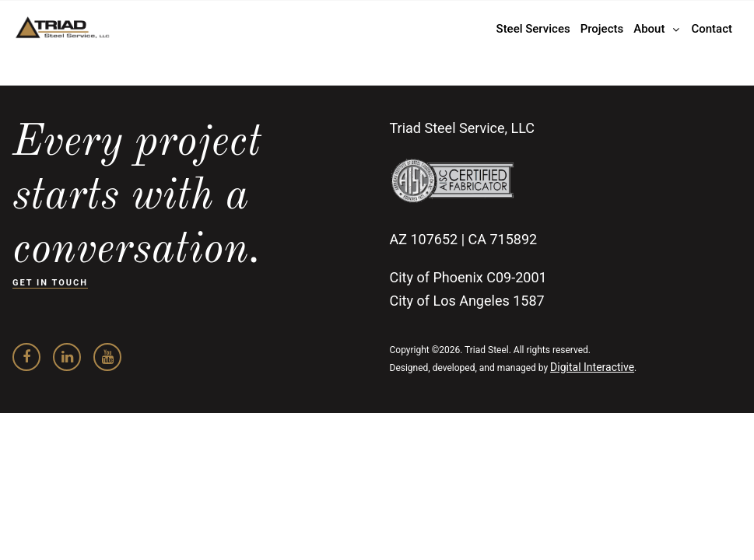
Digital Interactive (592, 367)
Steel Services (533, 29)
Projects (602, 29)
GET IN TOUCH (50, 283)
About (649, 29)
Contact (712, 29)
